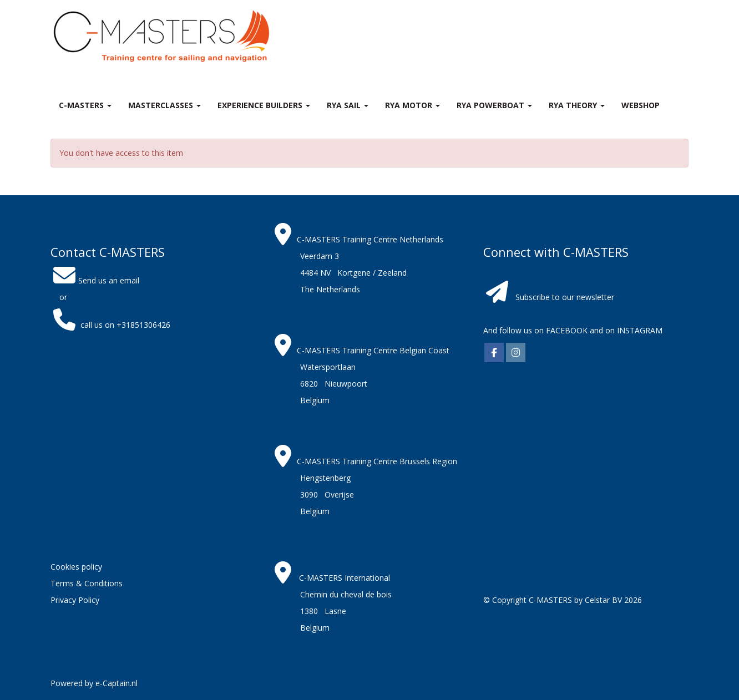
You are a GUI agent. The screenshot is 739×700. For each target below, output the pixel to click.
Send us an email (95, 280)
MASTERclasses (164, 105)
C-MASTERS (85, 105)
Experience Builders (264, 105)
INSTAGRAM (640, 330)
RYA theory (577, 105)
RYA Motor (412, 105)
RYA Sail (348, 105)
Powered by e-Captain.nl (94, 683)
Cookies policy (76, 567)
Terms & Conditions (87, 583)
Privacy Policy (75, 600)
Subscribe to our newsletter (565, 297)
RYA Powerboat (494, 105)
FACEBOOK (566, 330)
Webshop (641, 105)
